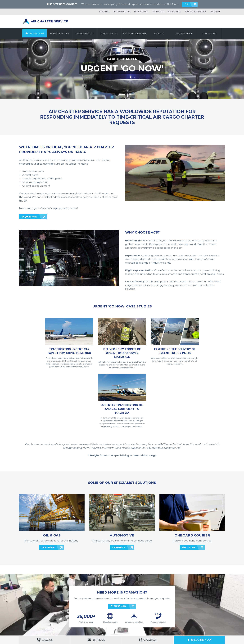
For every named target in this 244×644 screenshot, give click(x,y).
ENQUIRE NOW (29, 217)
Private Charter (60, 33)
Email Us (96, 640)
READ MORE (48, 491)
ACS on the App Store (196, 618)
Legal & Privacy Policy (53, 616)
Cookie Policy (69, 616)
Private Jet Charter (195, 12)
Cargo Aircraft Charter (70, 621)
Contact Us (158, 12)
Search (103, 12)
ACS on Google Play (215, 618)
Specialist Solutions (134, 33)
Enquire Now (36, 33)
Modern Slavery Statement (30, 616)
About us (159, 33)
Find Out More (170, 4)
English (214, 12)
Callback (148, 640)
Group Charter (85, 33)
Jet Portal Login (122, 12)
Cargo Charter (110, 33)
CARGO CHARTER (122, 59)
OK (186, 4)
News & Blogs (141, 12)
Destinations (209, 33)
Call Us (45, 640)
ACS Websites (174, 12)
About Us (34, 612)
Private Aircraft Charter (29, 621)
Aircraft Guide (184, 33)
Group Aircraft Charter (50, 621)
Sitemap (43, 612)
